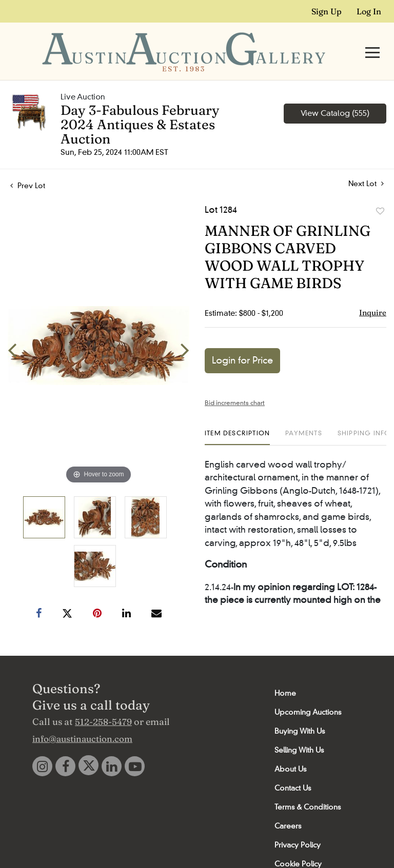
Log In (369, 11)
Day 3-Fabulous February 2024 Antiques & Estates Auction (140, 105)
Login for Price (242, 340)
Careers (288, 806)
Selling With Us (299, 730)
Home (285, 673)
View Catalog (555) (335, 93)
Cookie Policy (298, 844)
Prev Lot (28, 166)
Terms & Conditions (308, 787)
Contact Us (293, 768)
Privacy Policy (298, 825)
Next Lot (366, 164)
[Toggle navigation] (372, 42)
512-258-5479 (103, 702)
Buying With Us (300, 711)
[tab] (237, 417)
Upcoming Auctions (308, 692)
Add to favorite (380, 191)
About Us (290, 749)
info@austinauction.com (82, 719)
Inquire (373, 292)
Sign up (327, 11)
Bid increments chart (235, 383)
